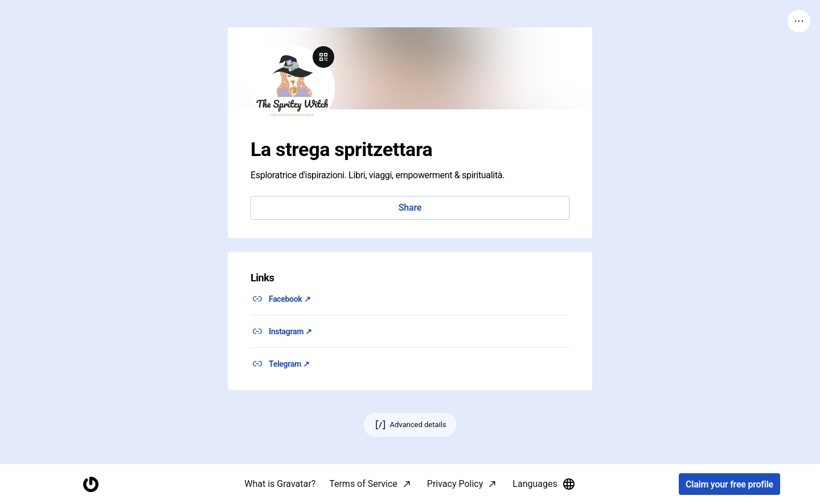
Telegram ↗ (289, 364)
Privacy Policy (455, 484)
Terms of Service (363, 484)
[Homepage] (91, 484)
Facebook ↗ (290, 299)
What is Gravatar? (280, 484)
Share (410, 208)
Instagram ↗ (290, 331)
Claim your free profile (729, 484)
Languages (544, 484)
